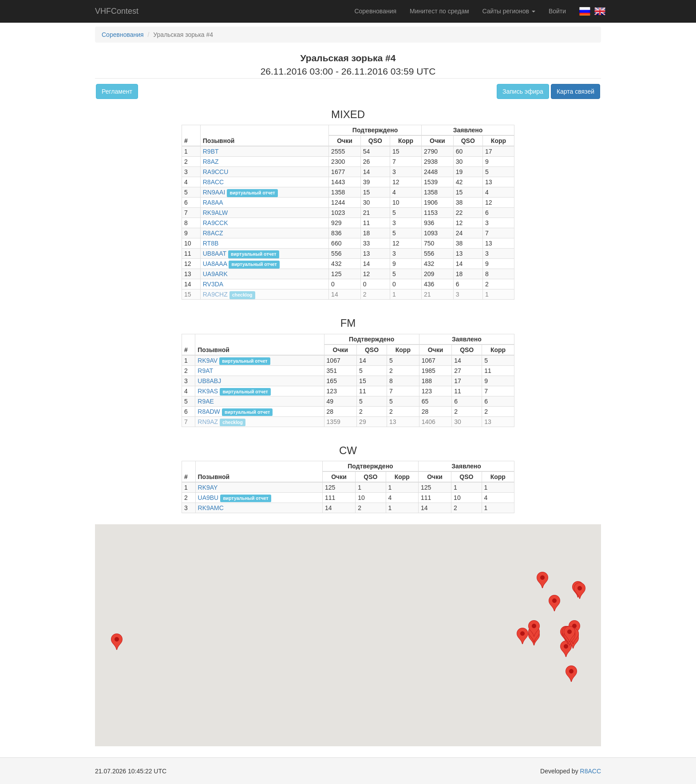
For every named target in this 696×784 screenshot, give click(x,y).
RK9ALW (216, 213)
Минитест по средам (439, 11)
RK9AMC (211, 508)
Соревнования (375, 11)
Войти (557, 11)
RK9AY (208, 487)
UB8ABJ (209, 381)
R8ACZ (213, 233)
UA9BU (208, 498)
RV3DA (213, 284)
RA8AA (213, 202)
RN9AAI (214, 192)
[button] (566, 649)
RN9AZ (208, 422)
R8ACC (213, 182)
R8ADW (209, 412)
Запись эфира (523, 91)
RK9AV (208, 360)
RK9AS (208, 391)
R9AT (205, 371)
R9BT (211, 151)
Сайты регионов (509, 11)
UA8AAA (215, 264)
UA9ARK (215, 274)
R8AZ (211, 162)
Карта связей (575, 91)
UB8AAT (215, 253)
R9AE (206, 401)
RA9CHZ (215, 294)
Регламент (117, 91)
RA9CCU (216, 172)
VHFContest (117, 11)
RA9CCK (216, 223)
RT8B (211, 243)
